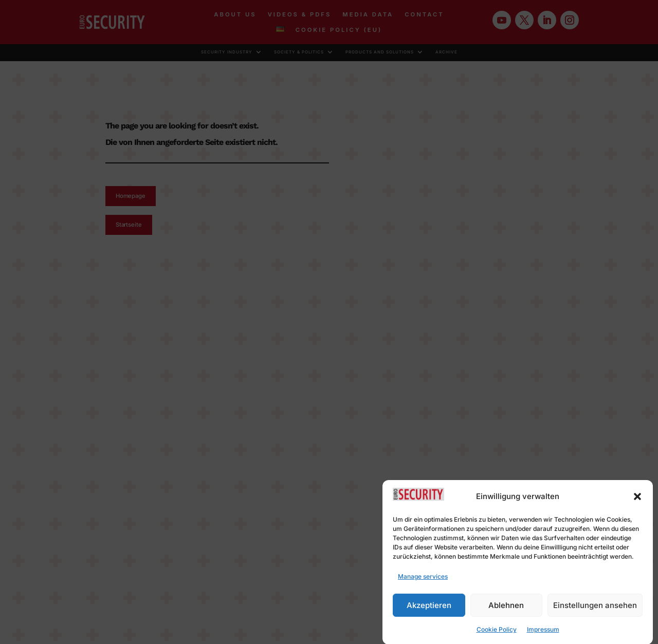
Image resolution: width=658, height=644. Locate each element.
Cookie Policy (497, 636)
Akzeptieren (429, 611)
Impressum (543, 636)
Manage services (423, 583)
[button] (637, 503)
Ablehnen (506, 611)
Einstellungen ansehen (595, 611)
